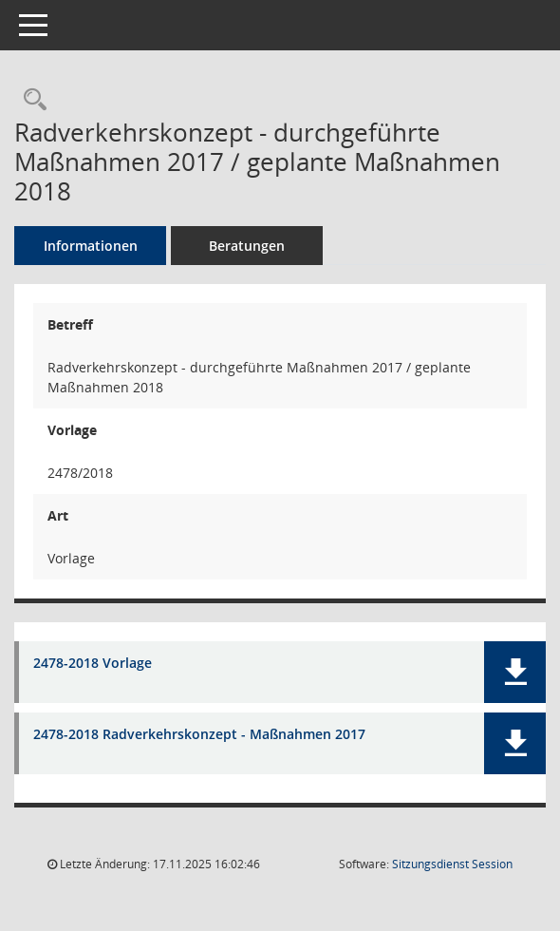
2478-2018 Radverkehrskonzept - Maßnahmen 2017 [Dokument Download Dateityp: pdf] (199, 735)
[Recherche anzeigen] (30, 100)
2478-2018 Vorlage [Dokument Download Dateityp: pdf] (93, 664)
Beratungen (247, 246)
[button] (515, 672)
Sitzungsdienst (452, 864)
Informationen (91, 246)
